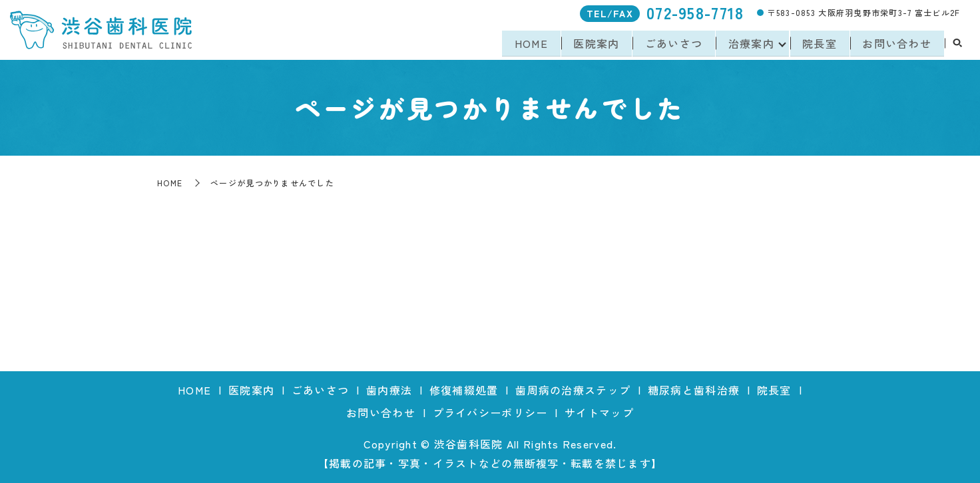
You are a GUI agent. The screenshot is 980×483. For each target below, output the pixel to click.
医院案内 (592, 44)
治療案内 (749, 44)
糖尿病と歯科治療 (694, 390)
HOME (526, 44)
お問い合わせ (897, 44)
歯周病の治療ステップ (573, 390)
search (957, 45)
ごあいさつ (670, 44)
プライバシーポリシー (490, 412)
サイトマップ (599, 412)
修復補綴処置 (464, 390)
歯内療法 (389, 390)
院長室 (818, 44)
